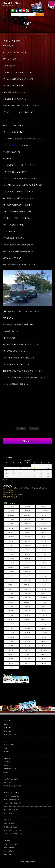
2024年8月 (11, 537)
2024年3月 (44, 541)
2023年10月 (27, 550)
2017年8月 (11, 659)
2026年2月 (11, 511)
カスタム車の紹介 (9, 813)
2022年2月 (11, 580)
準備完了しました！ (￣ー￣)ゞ (14, 492)
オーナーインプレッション (11, 844)
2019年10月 (27, 620)
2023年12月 (44, 546)
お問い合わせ (7, 731)
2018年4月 (27, 646)
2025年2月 (11, 528)
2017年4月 (27, 663)
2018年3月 (44, 646)
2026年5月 (11, 506)
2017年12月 (44, 650)
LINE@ (13, 11)
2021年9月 (44, 585)
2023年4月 (27, 559)
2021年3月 (44, 594)
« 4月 (5, 479)
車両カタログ (7, 820)
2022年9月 (44, 567)
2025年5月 (11, 524)
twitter (20, 11)
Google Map (28, 11)
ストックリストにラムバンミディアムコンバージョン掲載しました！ (26, 488)
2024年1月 (27, 546)
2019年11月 (11, 620)
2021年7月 (27, 589)
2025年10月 (27, 515)
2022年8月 (11, 572)
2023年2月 (11, 563)
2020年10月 (27, 602)
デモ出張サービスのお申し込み (12, 786)
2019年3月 (44, 628)
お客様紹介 (7, 841)
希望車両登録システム (10, 769)
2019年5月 (11, 628)
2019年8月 (11, 624)
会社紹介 (6, 724)
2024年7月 (27, 537)
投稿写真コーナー (9, 848)
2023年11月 (11, 550)
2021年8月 (11, 589)
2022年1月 (27, 580)
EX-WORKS (14, 4)
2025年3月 (44, 524)
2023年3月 (44, 559)
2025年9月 (44, 515)
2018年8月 (11, 641)
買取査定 (6, 772)
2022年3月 (44, 576)
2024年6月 (44, 537)
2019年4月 (27, 628)
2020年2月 (11, 615)
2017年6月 (44, 659)
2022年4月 (27, 576)
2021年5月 (11, 594)
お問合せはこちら (28, 441)
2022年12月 (44, 563)
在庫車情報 (7, 758)
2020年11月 (11, 602)
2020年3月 (44, 611)
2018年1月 (27, 650)
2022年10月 (27, 567)
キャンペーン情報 (9, 745)
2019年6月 (44, 624)
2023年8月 (11, 554)
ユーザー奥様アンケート (10, 851)
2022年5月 (11, 576)
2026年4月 (27, 506)
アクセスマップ (8, 728)
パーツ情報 (7, 762)
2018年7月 (27, 641)
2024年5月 (11, 541)
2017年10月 (27, 655)
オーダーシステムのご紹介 (11, 793)
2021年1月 (27, 598)
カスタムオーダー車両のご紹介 (12, 800)
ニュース (6, 741)
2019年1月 (27, 633)
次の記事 (34, 429)
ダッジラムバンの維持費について (13, 834)
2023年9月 (44, 550)
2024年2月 (11, 546)
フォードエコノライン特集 (11, 810)
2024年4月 (27, 541)
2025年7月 (27, 519)
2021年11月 (11, 585)
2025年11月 (11, 515)
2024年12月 (44, 528)
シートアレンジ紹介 (9, 823)
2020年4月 (27, 611)
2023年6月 (44, 554)
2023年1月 (27, 563)
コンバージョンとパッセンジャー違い (14, 830)
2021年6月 (44, 589)
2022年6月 (44, 572)
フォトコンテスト (9, 855)
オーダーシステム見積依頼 (11, 796)
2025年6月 (44, 519)
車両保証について (9, 765)
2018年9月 (44, 637)
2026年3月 (44, 506)
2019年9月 (44, 620)
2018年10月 (27, 637)
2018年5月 (11, 646)
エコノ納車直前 (8, 490)
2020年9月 (44, 602)
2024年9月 (44, 532)
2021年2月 (11, 598)
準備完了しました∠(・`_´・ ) (13, 497)
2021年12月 (44, 580)
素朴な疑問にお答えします (11, 827)
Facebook (17, 11)
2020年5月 (11, 611)
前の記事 (21, 429)
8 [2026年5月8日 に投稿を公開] (34, 468)
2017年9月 (44, 655)
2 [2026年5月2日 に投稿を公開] (41, 465)
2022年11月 (11, 567)
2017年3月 (44, 663)
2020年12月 (44, 598)
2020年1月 (27, 615)
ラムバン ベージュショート (13, 495)
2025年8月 (11, 519)
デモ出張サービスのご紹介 (11, 779)
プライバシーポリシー (10, 734)
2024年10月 (27, 532)
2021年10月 (27, 585)
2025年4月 (27, 524)
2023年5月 (11, 559)
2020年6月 (44, 607)
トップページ (7, 721)
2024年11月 (11, 532)
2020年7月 (27, 607)
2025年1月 (27, 528)
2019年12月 (44, 615)
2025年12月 (44, 511)
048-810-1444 (38, 11)
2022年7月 (27, 572)
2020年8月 (11, 607)
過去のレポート (8, 782)
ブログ (5, 748)
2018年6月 (44, 641)
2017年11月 (11, 655)
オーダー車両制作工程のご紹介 (12, 803)
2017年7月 (27, 659)
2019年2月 (11, 633)
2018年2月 (11, 650)
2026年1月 (27, 511)
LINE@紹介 (7, 752)
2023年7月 (27, 554)
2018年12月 (44, 633)
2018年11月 (11, 637)
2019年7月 (27, 624)
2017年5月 (11, 663)
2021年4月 (27, 594)
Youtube (24, 11)
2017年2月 (11, 668)
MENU (51, 4)
